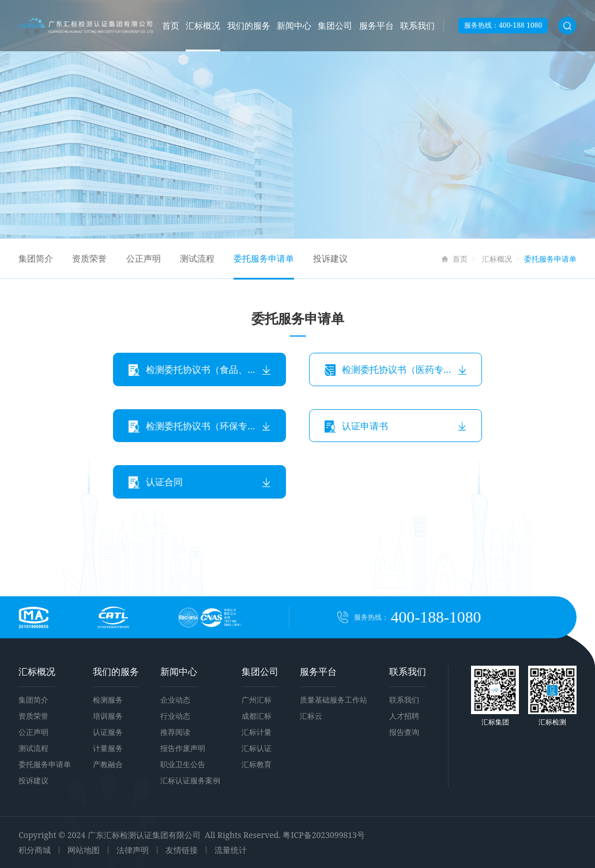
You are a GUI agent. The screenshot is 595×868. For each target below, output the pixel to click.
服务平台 (376, 25)
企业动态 (175, 700)
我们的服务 (249, 25)
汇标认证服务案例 (190, 780)
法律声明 (133, 850)
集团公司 (335, 25)
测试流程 (197, 258)
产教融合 (108, 764)
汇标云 (311, 716)
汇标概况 (203, 25)
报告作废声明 (183, 748)
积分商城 (35, 850)
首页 (171, 25)
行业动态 (175, 716)
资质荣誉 (89, 258)
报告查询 (404, 732)
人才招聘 (404, 716)
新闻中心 (294, 25)
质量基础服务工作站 (334, 700)
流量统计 (231, 850)
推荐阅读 (175, 732)
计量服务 (108, 748)
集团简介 (36, 258)
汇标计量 (257, 732)
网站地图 (84, 850)
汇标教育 (257, 764)
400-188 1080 (520, 25)
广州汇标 (257, 700)
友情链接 (182, 850)
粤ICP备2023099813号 (323, 835)
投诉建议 (330, 258)
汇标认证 (257, 748)
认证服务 (108, 732)
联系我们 (417, 25)
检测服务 (108, 700)
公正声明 (144, 258)
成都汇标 (257, 716)
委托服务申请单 (264, 258)
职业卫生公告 (183, 764)
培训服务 (108, 716)
